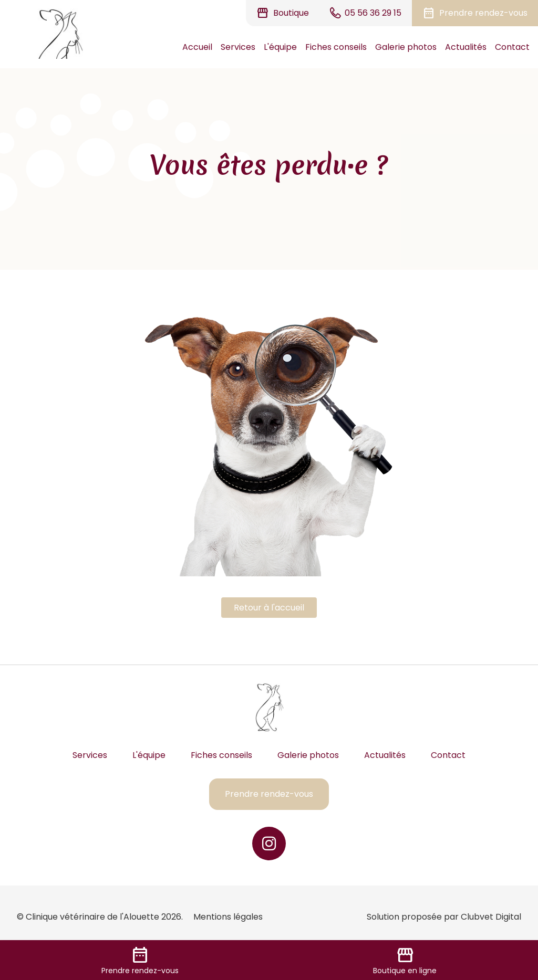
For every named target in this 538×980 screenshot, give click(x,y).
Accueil (197, 47)
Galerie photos (406, 47)
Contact (512, 47)
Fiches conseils (336, 47)
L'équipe (280, 47)
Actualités (466, 47)
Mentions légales (228, 917)
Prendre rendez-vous (269, 794)
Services (238, 47)
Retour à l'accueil (269, 608)
